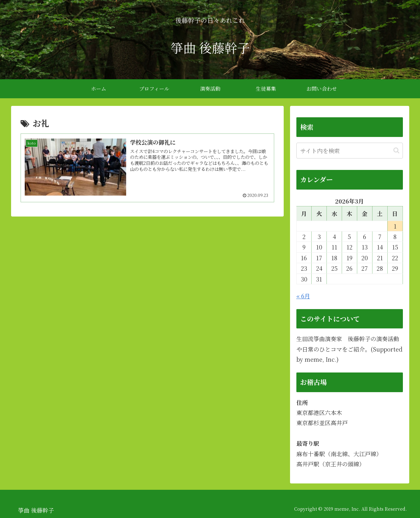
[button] (396, 150)
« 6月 (303, 296)
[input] (350, 151)
